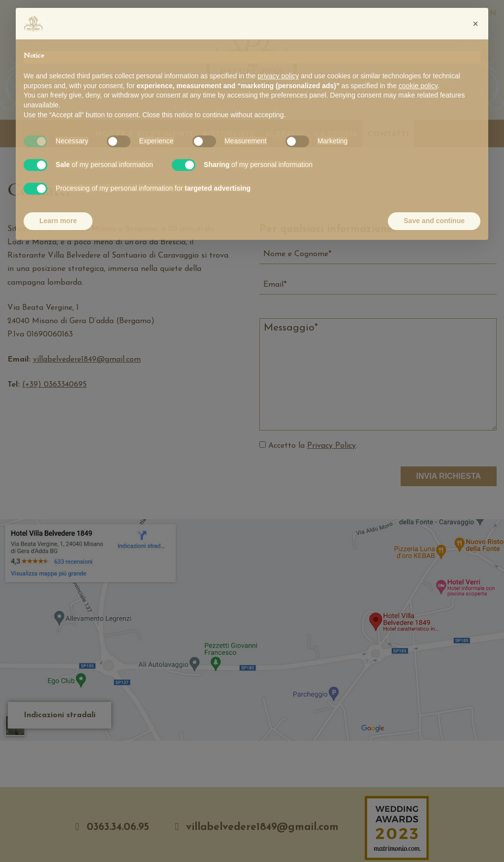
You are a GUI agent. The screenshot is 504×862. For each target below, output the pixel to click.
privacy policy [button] (278, 76)
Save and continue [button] (434, 221)
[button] (475, 24)
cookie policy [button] (418, 86)
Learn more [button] (58, 221)
